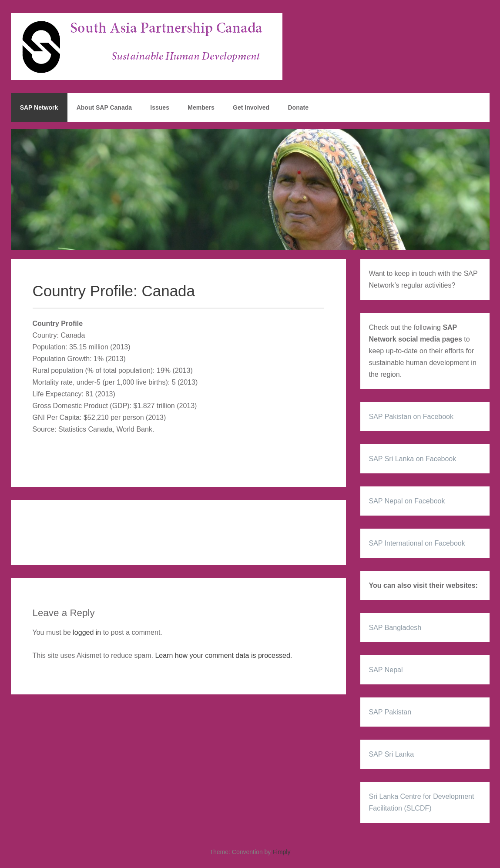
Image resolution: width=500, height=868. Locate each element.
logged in (87, 632)
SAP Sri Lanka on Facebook (413, 459)
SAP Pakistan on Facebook (411, 417)
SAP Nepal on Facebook (407, 501)
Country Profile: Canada (114, 291)
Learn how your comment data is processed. (223, 655)
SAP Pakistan (390, 712)
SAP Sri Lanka (392, 754)
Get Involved (251, 107)
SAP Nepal (386, 670)
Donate (298, 107)
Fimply (281, 852)
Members (201, 107)
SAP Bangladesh (395, 628)
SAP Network (39, 107)
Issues (160, 107)
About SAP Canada (104, 107)
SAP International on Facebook (417, 543)
